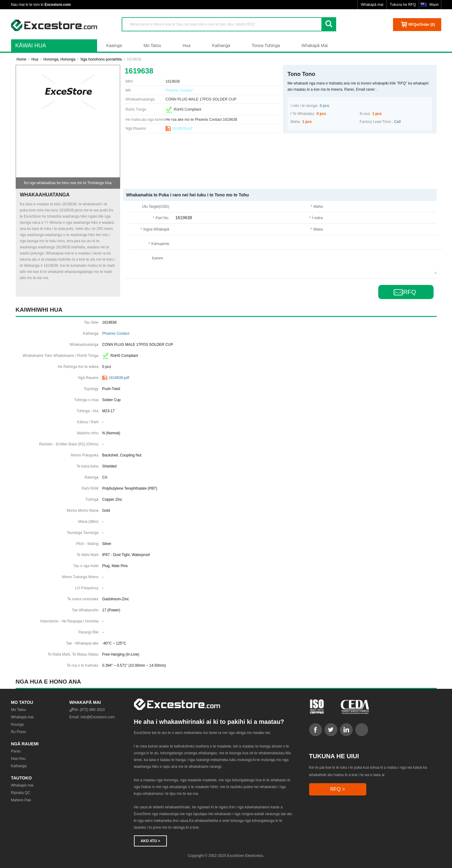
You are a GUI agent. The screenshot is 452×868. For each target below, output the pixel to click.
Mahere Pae (21, 800)
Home (22, 59)
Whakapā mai (372, 5)
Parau (16, 751)
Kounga (17, 724)
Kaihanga (221, 45)
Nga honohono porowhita (101, 59)
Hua (187, 45)
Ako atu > (151, 841)
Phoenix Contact (179, 90)
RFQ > (338, 789)
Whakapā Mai (315, 45)
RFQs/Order (422, 25)
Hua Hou (18, 759)
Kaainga (114, 45)
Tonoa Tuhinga (266, 45)
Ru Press (19, 732)
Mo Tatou (152, 45)
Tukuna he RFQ (403, 5)
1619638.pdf (182, 128)
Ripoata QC (21, 793)
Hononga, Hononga (59, 59)
